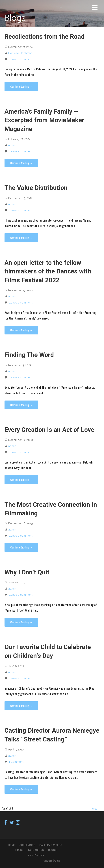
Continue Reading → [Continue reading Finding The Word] (21, 405)
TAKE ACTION (36, 850)
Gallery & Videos (51, 845)
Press (19, 850)
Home (12, 845)
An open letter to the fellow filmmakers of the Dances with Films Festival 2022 (48, 271)
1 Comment (16, 762)
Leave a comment (21, 59)
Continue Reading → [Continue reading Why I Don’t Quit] (21, 622)
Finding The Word (29, 355)
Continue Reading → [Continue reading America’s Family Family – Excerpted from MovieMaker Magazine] (21, 163)
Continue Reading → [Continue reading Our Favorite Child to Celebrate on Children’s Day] (21, 706)
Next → (96, 809)
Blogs (52, 850)
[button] (95, 8)
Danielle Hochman (20, 53)
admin (12, 145)
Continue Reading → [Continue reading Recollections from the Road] (21, 86)
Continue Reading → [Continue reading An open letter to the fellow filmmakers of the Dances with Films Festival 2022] (21, 330)
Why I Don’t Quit (27, 572)
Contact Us (36, 855)
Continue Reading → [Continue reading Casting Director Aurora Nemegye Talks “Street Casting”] (21, 789)
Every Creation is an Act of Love (49, 430)
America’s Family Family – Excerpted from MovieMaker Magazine (44, 120)
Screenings (27, 845)
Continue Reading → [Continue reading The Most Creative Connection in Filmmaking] (21, 547)
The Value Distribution (36, 188)
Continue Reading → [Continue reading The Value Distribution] (21, 238)
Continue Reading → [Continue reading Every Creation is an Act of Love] (21, 480)
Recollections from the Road (44, 37)
